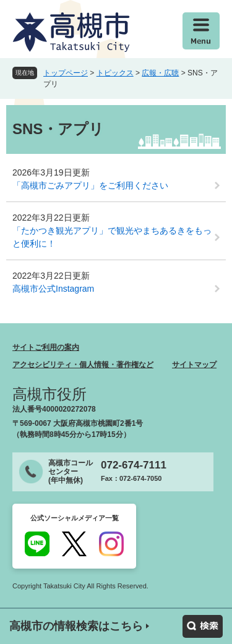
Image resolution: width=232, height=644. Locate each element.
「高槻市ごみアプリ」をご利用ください (90, 185)
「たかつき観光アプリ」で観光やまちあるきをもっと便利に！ (112, 237)
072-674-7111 (134, 465)
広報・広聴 (160, 73)
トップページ (66, 73)
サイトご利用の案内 (46, 347)
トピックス (115, 73)
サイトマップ (194, 365)
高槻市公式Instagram (53, 289)
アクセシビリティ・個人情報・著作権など (83, 365)
